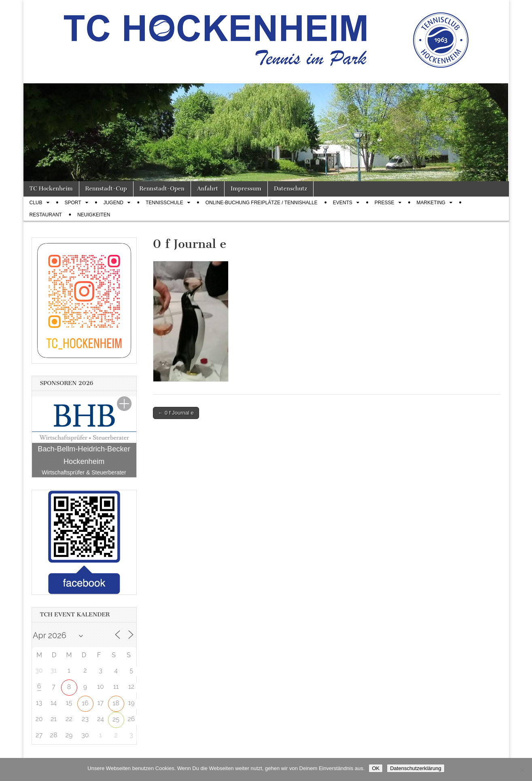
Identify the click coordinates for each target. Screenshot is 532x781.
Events (343, 203)
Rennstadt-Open (162, 189)
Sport (73, 203)
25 (116, 719)
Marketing (431, 203)
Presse (385, 203)
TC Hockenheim (51, 189)
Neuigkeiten (94, 215)
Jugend (113, 203)
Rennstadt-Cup (106, 189)
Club (36, 203)
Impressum (246, 189)
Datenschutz (290, 189)
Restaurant (46, 215)
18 (116, 703)
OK (376, 768)
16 (85, 703)
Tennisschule (164, 203)
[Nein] (522, 770)
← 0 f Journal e (176, 413)
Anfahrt (208, 189)
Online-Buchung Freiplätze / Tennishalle (262, 203)
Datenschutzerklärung (415, 768)
